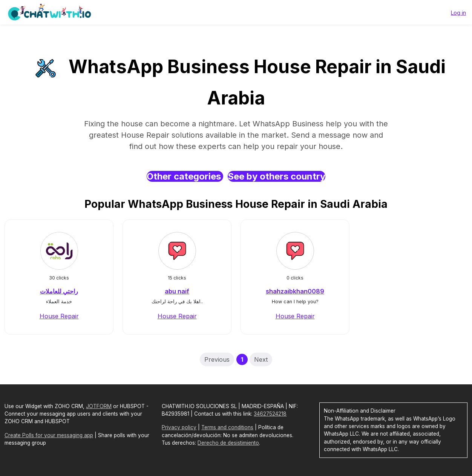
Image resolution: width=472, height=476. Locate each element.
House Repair (59, 316)
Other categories (185, 176)
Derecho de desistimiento (228, 443)
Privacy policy (179, 427)
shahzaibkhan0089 (295, 291)
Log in (458, 13)
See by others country (277, 176)
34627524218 (270, 414)
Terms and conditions (227, 427)
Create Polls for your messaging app (49, 435)
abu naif (177, 291)
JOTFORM (99, 406)
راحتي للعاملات (59, 291)
